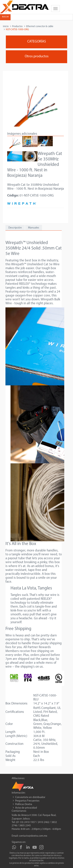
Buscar (5, 17)
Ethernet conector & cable (40, 26)
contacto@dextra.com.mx (33, 836)
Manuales (34, 228)
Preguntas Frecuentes (27, 801)
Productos (17, 26)
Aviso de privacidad (26, 808)
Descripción (15, 228)
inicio (6, 26)
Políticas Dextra (24, 804)
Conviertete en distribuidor (30, 797)
